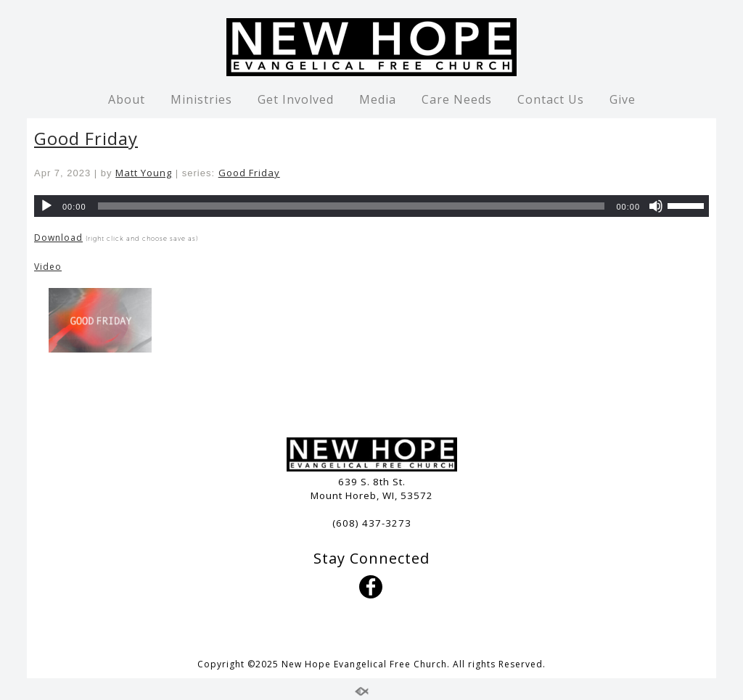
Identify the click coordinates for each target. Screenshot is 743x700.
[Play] (46, 206)
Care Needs (457, 99)
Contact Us (551, 99)
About (127, 99)
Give (623, 99)
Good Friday (86, 138)
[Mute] (656, 206)
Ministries (201, 99)
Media (378, 99)
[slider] (352, 206)
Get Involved (296, 99)
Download (58, 238)
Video (48, 267)
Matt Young (144, 173)
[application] (371, 206)
